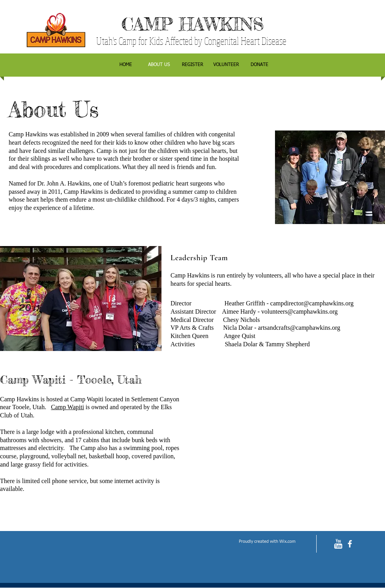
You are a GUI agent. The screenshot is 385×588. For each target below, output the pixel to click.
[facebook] (350, 544)
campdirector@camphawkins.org (312, 303)
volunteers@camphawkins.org (299, 311)
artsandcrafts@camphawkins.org (299, 328)
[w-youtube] (338, 544)
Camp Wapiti (68, 407)
